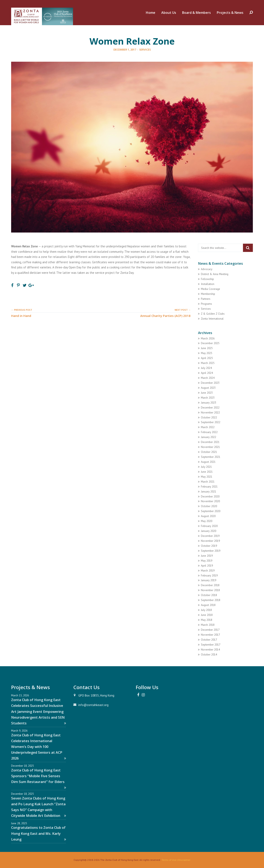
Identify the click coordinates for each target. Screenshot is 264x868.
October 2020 (209, 506)
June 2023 (207, 393)
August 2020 (208, 516)
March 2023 (208, 398)
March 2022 (208, 427)
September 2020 (211, 511)
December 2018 (210, 585)
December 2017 (210, 630)
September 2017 (211, 645)
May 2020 (207, 521)
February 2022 (209, 432)
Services (145, 50)
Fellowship (207, 279)
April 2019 (207, 566)
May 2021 (207, 477)
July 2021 (206, 467)
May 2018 (207, 620)
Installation (208, 284)
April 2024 (207, 373)
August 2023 (208, 388)
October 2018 (209, 595)
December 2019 (210, 536)
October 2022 (209, 417)
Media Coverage (210, 289)
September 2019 (211, 551)
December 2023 (210, 383)
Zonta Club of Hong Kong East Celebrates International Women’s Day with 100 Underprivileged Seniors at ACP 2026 (39, 747)
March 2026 (208, 338)
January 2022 (209, 437)
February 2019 (209, 575)
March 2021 (208, 482)
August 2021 (208, 462)
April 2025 (207, 358)
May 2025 (207, 353)
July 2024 (206, 368)
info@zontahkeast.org (93, 705)
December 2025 (210, 343)
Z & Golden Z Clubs (213, 314)
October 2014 (209, 654)
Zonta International (212, 319)
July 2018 (206, 610)
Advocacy (207, 269)
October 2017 (209, 640)
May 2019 (207, 561)
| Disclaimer (183, 860)
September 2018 (211, 600)
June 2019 (207, 556)
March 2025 (208, 363)
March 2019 (208, 570)
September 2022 (211, 422)
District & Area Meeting (215, 274)
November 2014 (210, 650)
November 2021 (210, 447)
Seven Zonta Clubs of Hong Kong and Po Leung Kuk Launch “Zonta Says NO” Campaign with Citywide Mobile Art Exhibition (39, 807)
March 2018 (208, 625)
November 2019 (210, 541)
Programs (206, 304)
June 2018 (207, 615)
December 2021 (210, 442)
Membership (208, 294)
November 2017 (210, 635)
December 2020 (210, 496)
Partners (206, 299)
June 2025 (207, 348)
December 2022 (210, 407)
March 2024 (208, 378)
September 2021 (211, 457)
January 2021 (209, 491)
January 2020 (209, 531)
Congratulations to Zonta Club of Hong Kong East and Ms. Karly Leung (39, 833)
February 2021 (209, 487)
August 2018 (208, 605)
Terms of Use (169, 860)
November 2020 (210, 501)
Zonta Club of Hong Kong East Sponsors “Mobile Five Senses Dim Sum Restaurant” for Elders (39, 779)
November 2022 (210, 412)
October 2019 (209, 546)
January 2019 (209, 580)
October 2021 (209, 452)
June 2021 (207, 472)
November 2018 (210, 590)
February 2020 (209, 526)
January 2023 (209, 403)
